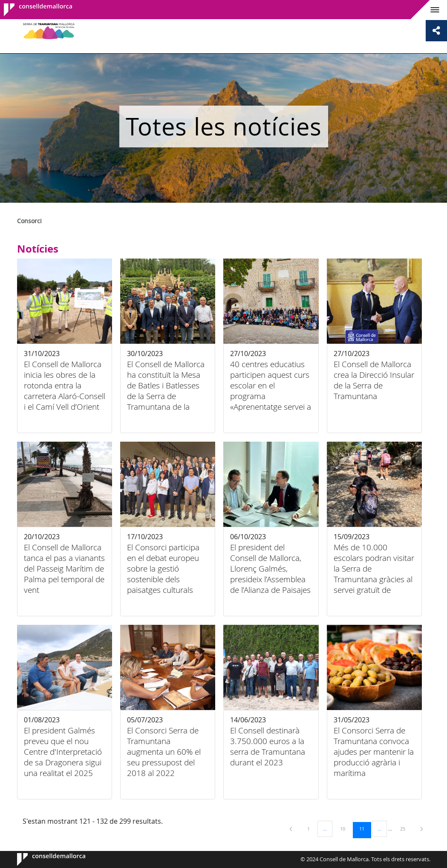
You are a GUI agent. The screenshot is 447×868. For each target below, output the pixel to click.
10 (346, 828)
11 (365, 828)
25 (406, 828)
